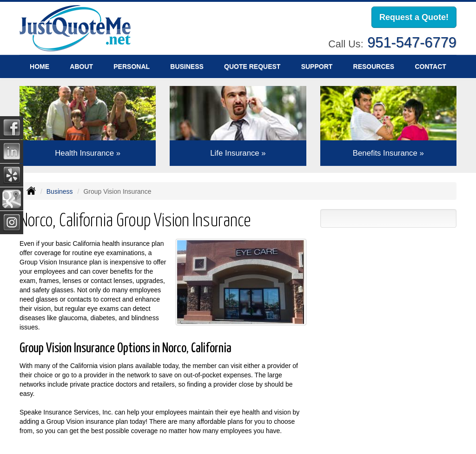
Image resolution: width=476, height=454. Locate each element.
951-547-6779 (412, 43)
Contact (430, 66)
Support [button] (317, 66)
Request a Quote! (414, 17)
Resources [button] (374, 66)
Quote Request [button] (252, 66)
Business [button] (187, 66)
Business (60, 191)
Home (40, 66)
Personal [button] (132, 66)
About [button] (81, 66)
